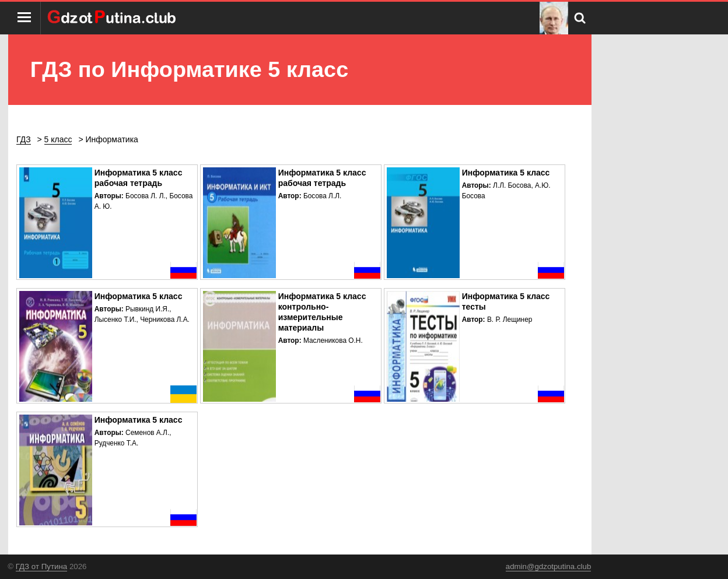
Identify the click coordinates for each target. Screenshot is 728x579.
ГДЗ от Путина (41, 566)
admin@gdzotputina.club (549, 566)
